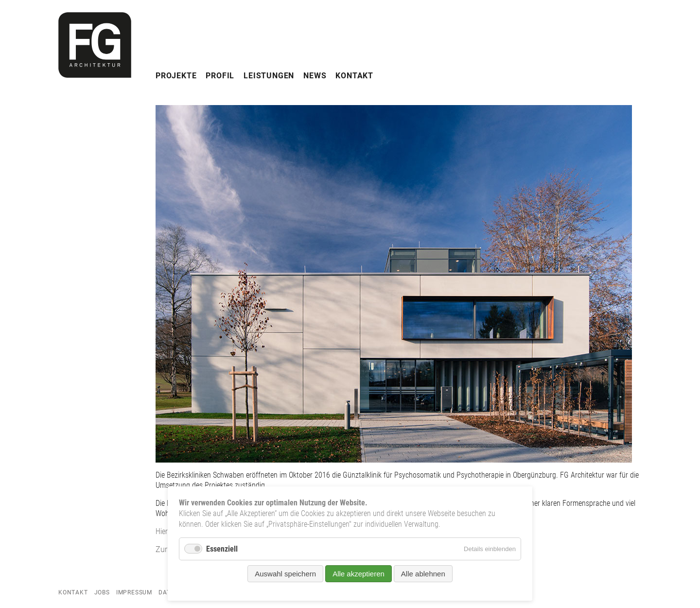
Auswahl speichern (285, 574)
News (315, 76)
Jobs (102, 592)
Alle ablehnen (423, 574)
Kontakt (354, 76)
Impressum (134, 592)
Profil (220, 76)
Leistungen (269, 76)
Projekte (176, 76)
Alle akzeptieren (359, 574)
